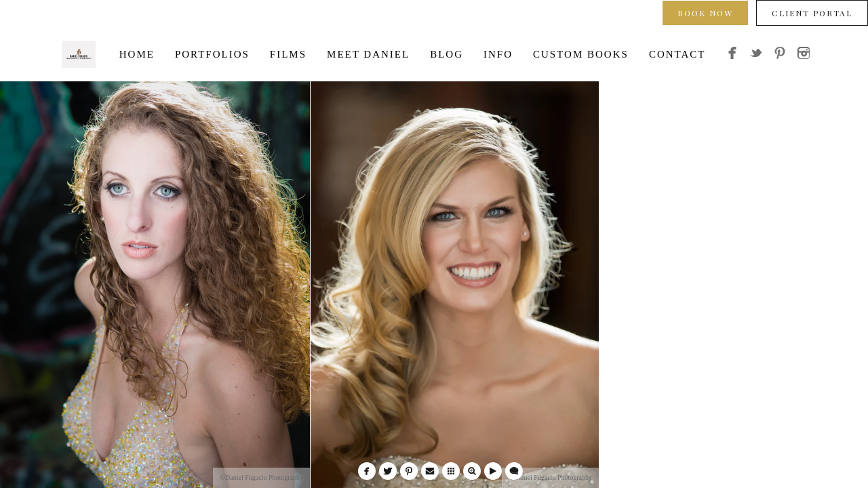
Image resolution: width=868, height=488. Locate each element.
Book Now (705, 13)
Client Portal (812, 13)
